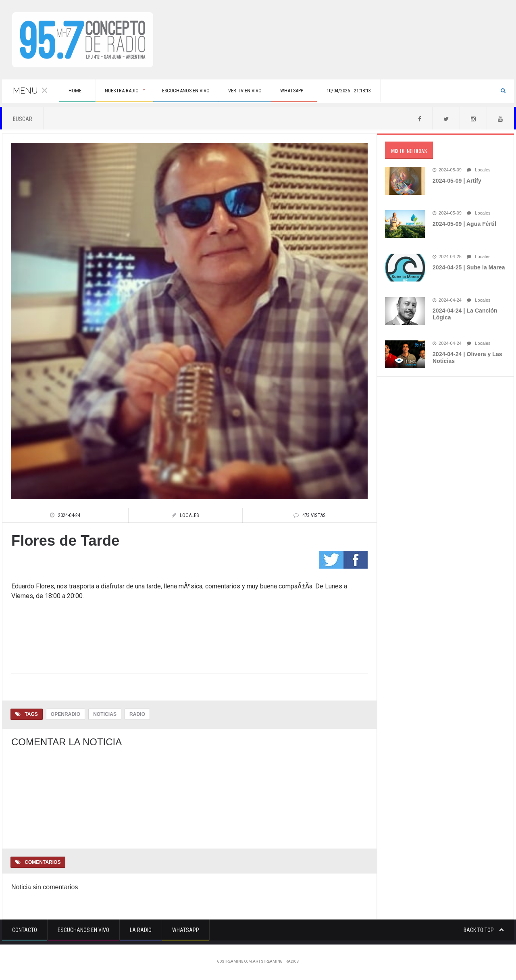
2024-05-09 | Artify (457, 181)
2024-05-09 (447, 171)
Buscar (23, 120)
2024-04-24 (447, 301)
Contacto (25, 931)
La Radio (141, 931)
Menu (31, 91)
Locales (478, 171)
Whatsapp (186, 931)
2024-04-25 (447, 258)
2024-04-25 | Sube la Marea (468, 268)
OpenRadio (66, 715)
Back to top (484, 931)
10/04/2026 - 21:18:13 (387, 91)
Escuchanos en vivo (202, 91)
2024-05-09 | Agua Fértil (464, 225)
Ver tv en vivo (268, 91)
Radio (137, 715)
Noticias (104, 715)
